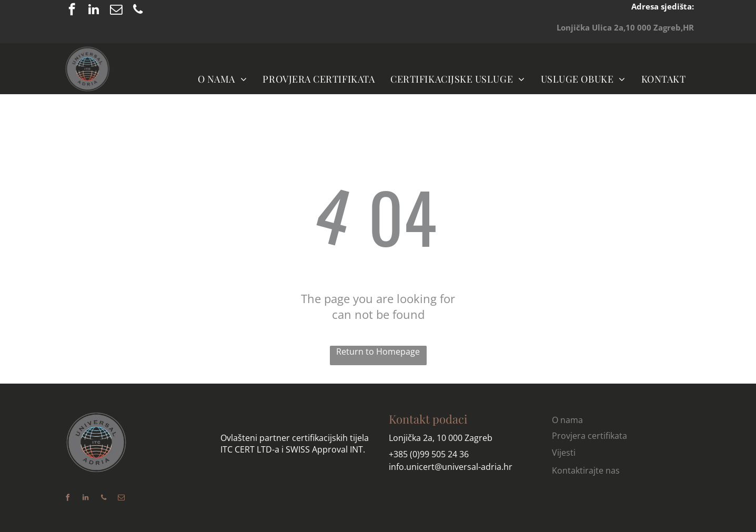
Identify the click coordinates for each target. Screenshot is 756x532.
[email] (116, 11)
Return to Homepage (378, 352)
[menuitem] (223, 79)
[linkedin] (94, 11)
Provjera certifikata (589, 436)
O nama (240, 419)
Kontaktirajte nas (586, 470)
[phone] (138, 11)
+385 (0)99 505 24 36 (429, 454)
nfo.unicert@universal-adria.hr (452, 467)
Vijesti (564, 453)
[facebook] (72, 11)
